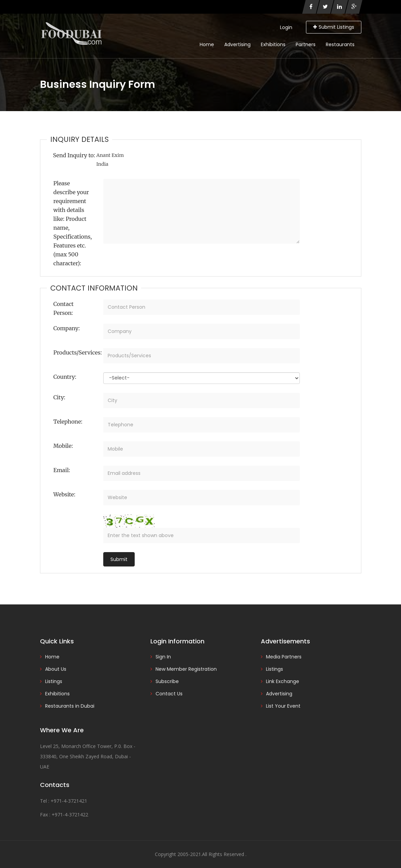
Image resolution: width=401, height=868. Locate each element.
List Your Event (283, 706)
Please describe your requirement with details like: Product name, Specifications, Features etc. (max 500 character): (73, 223)
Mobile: (63, 446)
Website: (64, 494)
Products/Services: (76, 352)
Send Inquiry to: (74, 155)
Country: (65, 377)
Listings (54, 681)
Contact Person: (63, 308)
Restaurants (340, 44)
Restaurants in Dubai (70, 706)
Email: (62, 470)
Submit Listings (334, 27)
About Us (56, 669)
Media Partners (284, 657)
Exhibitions (273, 44)
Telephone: (68, 422)
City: (59, 397)
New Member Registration (186, 669)
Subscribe (167, 681)
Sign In (163, 657)
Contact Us (169, 694)
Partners (306, 44)
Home (207, 44)
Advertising (237, 44)
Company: (66, 328)
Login (286, 27)
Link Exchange (283, 681)
